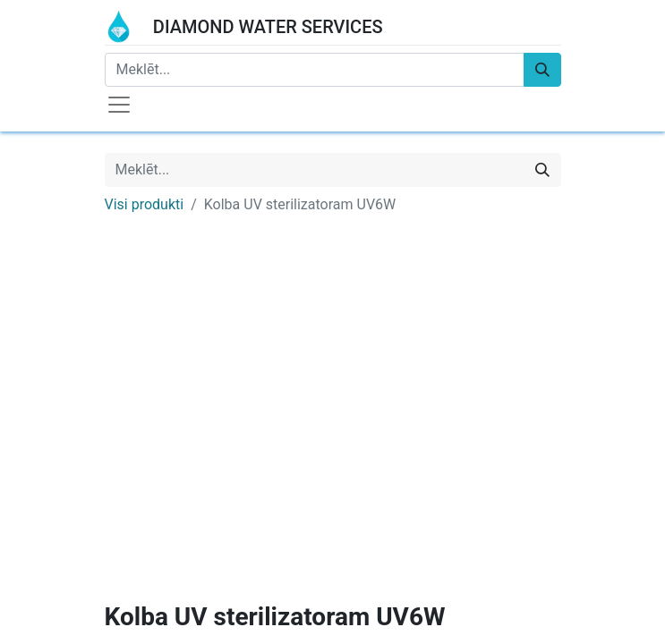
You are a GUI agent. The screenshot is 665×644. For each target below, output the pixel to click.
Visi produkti (145, 204)
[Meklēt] (542, 70)
